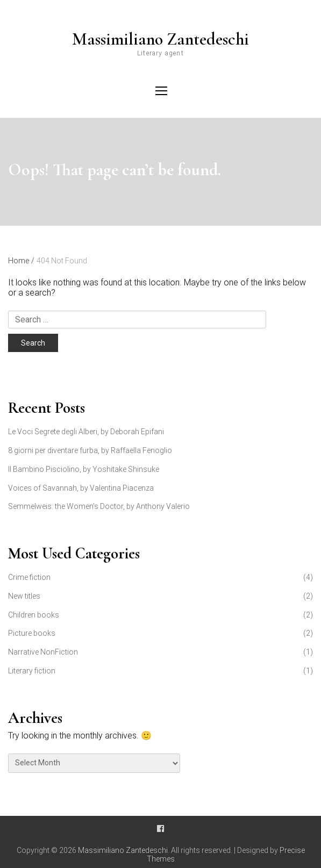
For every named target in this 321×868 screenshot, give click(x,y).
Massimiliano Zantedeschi (160, 39)
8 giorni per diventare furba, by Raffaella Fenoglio (90, 450)
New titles (24, 596)
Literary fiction (32, 671)
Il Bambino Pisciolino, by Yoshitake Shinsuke (84, 469)
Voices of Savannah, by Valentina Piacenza (81, 488)
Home (21, 261)
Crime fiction (29, 577)
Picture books (32, 633)
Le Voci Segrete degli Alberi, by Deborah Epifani (86, 432)
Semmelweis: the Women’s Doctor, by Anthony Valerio (99, 506)
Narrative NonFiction (43, 652)
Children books (34, 615)
